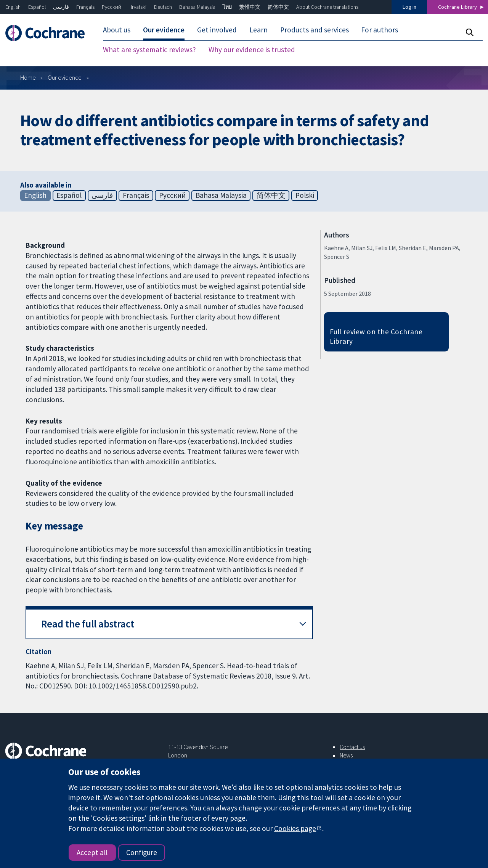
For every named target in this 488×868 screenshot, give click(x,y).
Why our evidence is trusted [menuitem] (252, 50)
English (13, 7)
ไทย (227, 7)
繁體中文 (250, 7)
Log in (409, 7)
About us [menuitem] (117, 30)
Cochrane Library (457, 7)
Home (28, 77)
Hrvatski (137, 7)
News (346, 755)
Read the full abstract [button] (88, 624)
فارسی (61, 7)
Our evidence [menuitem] (164, 30)
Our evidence (65, 77)
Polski (305, 195)
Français (85, 7)
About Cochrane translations (327, 7)
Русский (112, 7)
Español (37, 7)
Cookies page (295, 828)
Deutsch (163, 7)
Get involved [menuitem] (217, 30)
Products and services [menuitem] (315, 30)
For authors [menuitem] (380, 30)
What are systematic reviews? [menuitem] (149, 50)
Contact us (352, 747)
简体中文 (278, 7)
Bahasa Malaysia (197, 7)
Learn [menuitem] (258, 30)
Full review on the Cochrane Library (376, 336)
